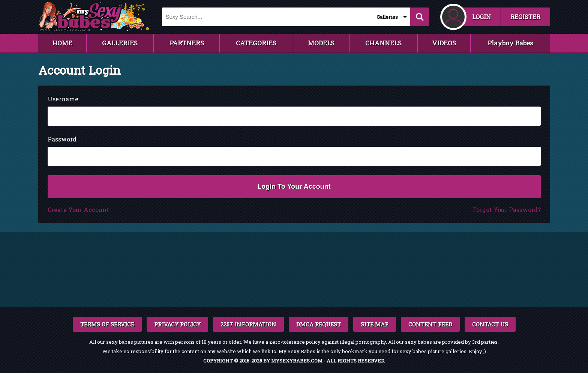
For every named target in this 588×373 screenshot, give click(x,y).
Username (63, 99)
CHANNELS (383, 43)
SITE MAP (375, 324)
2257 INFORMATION (248, 324)
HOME (62, 43)
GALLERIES (120, 43)
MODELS (321, 43)
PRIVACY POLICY (177, 324)
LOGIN (481, 17)
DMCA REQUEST (319, 324)
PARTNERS (187, 43)
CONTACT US (490, 324)
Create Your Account (78, 210)
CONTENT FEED (430, 324)
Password (62, 139)
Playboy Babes (510, 43)
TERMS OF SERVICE (107, 324)
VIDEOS (444, 43)
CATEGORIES (256, 43)
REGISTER (525, 17)
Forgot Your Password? (507, 210)
